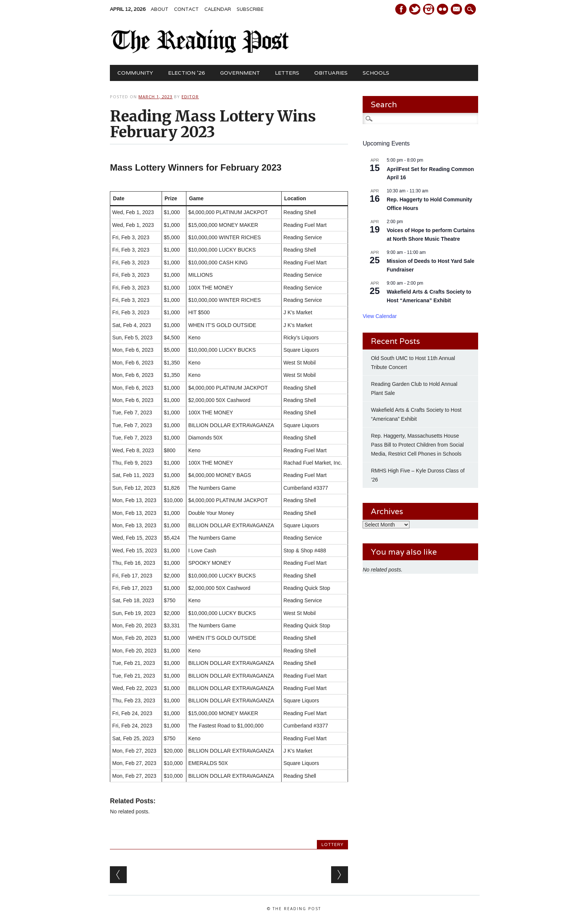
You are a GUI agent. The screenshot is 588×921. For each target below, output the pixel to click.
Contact (186, 9)
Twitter (415, 9)
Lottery (332, 844)
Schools (376, 73)
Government (240, 73)
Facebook (401, 9)
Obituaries (331, 73)
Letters (287, 73)
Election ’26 (187, 73)
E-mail (457, 10)
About (160, 9)
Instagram (429, 9)
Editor (190, 97)
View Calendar (380, 316)
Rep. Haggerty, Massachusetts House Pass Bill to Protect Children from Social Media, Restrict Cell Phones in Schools (417, 445)
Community (135, 73)
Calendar (218, 9)
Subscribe (250, 9)
